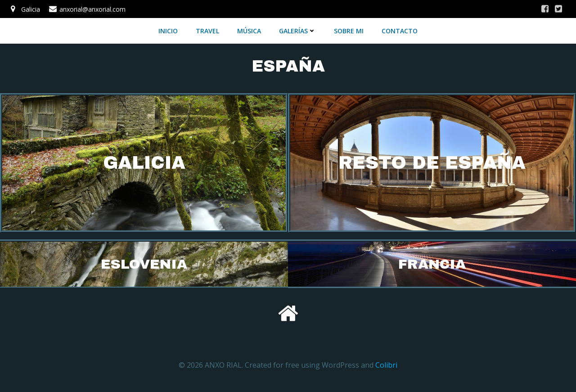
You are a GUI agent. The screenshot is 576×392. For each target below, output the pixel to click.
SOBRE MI (349, 31)
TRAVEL (207, 31)
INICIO (168, 31)
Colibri (386, 365)
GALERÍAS (297, 31)
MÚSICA (249, 31)
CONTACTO (400, 31)
